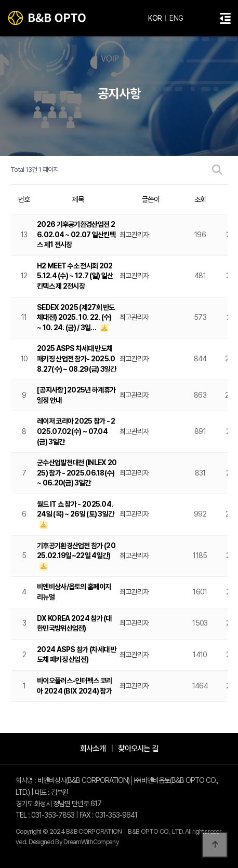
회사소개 (93, 748)
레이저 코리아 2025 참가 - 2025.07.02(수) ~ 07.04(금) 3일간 (76, 431)
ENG (176, 18)
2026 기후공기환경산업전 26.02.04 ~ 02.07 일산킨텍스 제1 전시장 (76, 234)
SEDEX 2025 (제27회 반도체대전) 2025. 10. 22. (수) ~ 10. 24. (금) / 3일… (76, 317)
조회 (200, 199)
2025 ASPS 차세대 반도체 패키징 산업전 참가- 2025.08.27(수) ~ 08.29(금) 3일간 (77, 358)
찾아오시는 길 (138, 748)
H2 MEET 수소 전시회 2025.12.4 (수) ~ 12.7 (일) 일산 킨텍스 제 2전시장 (75, 276)
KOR (155, 18)
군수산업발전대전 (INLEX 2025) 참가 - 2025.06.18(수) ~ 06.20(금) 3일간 (77, 473)
